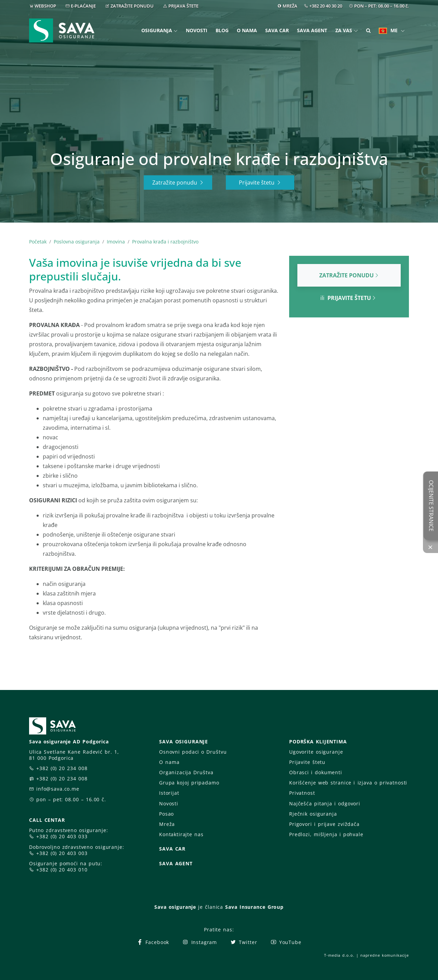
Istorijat (169, 793)
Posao (166, 814)
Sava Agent (312, 30)
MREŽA (290, 6)
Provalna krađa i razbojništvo (165, 242)
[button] (368, 31)
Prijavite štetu (260, 183)
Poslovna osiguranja (77, 242)
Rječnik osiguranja (313, 814)
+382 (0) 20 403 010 (62, 870)
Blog (222, 30)
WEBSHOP (45, 6)
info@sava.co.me (58, 789)
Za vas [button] (344, 30)
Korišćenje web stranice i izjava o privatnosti (348, 783)
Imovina (116, 242)
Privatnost (302, 793)
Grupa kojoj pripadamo (189, 783)
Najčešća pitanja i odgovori (325, 803)
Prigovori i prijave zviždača (324, 824)
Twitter (243, 942)
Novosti (197, 30)
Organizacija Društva (186, 772)
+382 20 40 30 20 (326, 6)
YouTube (286, 942)
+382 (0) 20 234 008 (62, 768)
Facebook (153, 942)
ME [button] (389, 30)
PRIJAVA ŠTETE (183, 6)
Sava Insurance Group (254, 907)
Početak (38, 242)
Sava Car (277, 30)
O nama (247, 30)
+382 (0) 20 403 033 (62, 836)
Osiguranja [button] (157, 30)
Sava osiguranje (175, 907)
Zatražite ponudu (178, 183)
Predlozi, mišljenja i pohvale (326, 834)
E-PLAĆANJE (83, 6)
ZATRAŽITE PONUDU (132, 6)
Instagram (199, 942)
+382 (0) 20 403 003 (62, 853)
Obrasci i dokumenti (316, 772)
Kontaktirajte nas (181, 834)
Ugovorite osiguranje (316, 752)
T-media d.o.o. (339, 955)
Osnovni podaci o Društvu (193, 752)
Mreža (167, 824)
